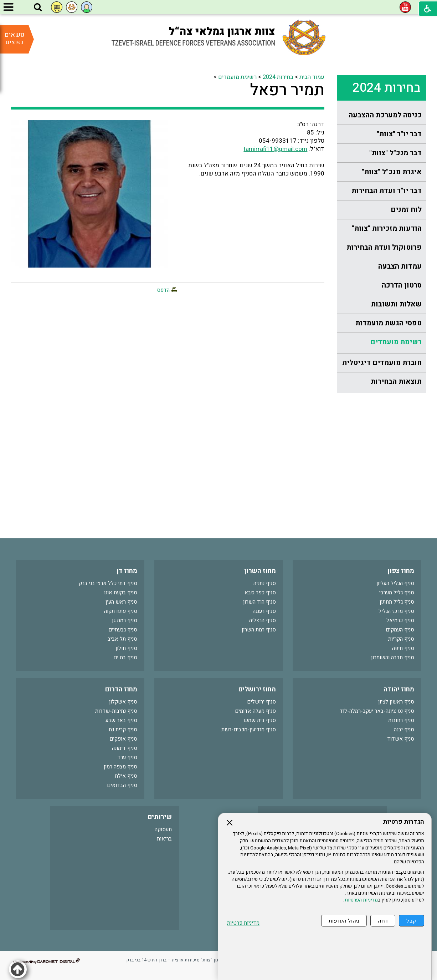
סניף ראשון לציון (396, 702)
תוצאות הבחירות (396, 382)
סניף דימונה (125, 748)
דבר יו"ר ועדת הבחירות (387, 191)
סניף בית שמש (260, 720)
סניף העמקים (400, 630)
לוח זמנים (406, 210)
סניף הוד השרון (259, 602)
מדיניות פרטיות (243, 923)
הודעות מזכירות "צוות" (387, 229)
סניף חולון (126, 648)
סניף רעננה (264, 611)
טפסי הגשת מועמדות (389, 323)
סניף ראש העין (121, 602)
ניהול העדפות (344, 921)
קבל (412, 921)
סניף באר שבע (121, 720)
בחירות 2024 (387, 88)
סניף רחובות (401, 720)
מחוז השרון (260, 571)
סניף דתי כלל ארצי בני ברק (108, 583)
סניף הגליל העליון (395, 583)
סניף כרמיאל (400, 620)
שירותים (160, 817)
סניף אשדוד (401, 739)
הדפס (163, 290)
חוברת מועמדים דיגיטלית (382, 363)
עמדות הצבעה (400, 266)
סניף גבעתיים (123, 630)
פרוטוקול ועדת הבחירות (384, 247)
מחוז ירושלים (257, 689)
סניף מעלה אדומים (255, 711)
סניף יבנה (404, 730)
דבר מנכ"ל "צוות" (395, 153)
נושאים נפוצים (14, 39)
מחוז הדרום (121, 689)
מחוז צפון (401, 571)
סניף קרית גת (123, 730)
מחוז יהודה (399, 689)
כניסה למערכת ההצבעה (385, 115)
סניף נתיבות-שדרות (116, 711)
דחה (383, 921)
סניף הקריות (401, 639)
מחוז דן (127, 571)
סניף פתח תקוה (121, 611)
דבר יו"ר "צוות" (399, 134)
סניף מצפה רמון (120, 767)
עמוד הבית (312, 77)
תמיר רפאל (287, 90)
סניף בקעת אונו (121, 593)
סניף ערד (127, 757)
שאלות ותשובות (396, 304)
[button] (38, 7)
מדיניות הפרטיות (361, 900)
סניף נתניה (265, 583)
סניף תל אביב (122, 639)
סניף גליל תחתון (397, 602)
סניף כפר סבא (260, 593)
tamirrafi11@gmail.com (275, 149)
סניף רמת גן (125, 620)
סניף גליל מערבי (397, 593)
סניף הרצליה (263, 620)
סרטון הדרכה (402, 285)
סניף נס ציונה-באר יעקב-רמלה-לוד (377, 711)
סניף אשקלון (123, 702)
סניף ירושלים (261, 702)
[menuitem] (381, 115)
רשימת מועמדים (396, 342)
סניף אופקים (123, 739)
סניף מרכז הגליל (396, 611)
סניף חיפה (403, 648)
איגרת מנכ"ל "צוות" (392, 172)
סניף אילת (126, 776)
